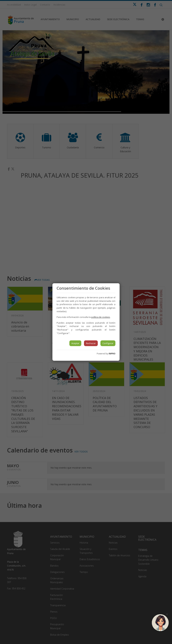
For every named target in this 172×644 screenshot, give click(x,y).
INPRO (112, 354)
